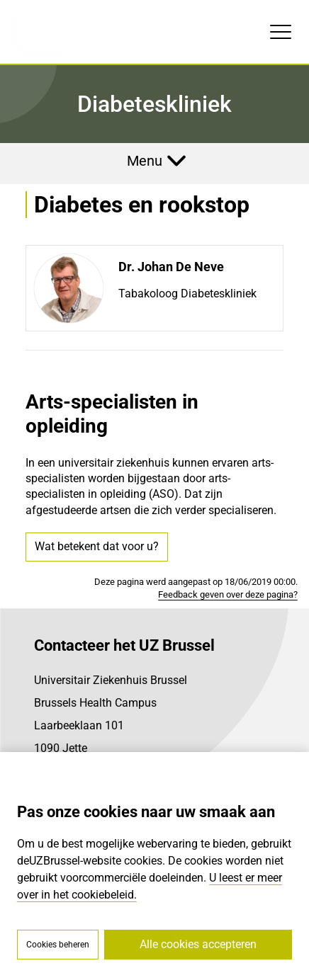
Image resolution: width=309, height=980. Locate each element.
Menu (145, 161)
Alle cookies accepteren (198, 944)
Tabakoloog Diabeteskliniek (187, 294)
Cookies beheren (58, 945)
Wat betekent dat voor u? (97, 546)
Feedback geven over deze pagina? (228, 594)
